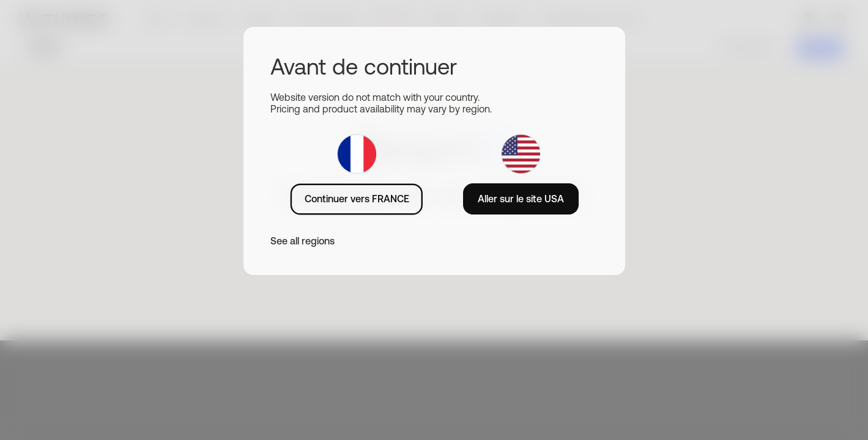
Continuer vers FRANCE (357, 199)
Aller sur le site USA (521, 199)
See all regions (302, 241)
